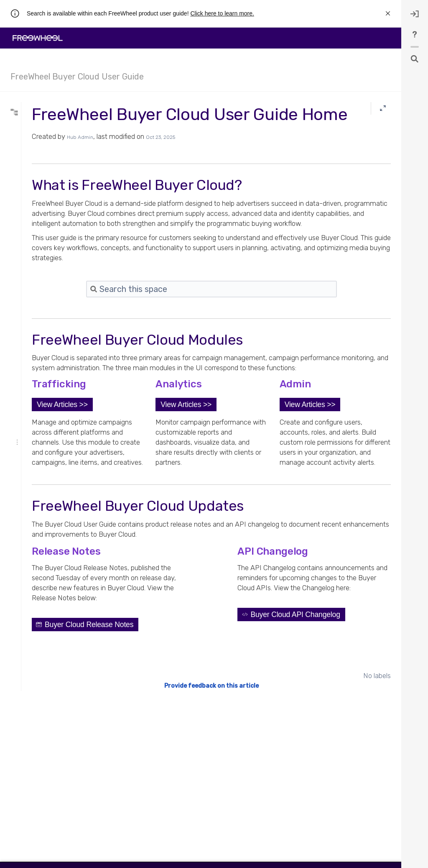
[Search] (61, 113)
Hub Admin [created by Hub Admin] (185, 158)
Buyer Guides (35, 252)
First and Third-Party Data (49, 263)
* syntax (37, 128)
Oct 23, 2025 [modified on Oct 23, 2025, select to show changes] (265, 158)
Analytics (30, 198)
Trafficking (31, 187)
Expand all (28, 164)
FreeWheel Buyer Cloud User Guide (77, 77)
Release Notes (36, 230)
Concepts (31, 220)
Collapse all (60, 164)
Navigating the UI (39, 176)
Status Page (33, 241)
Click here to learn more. (222, 13)
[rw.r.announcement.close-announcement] (388, 14)
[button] (167, 456)
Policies (29, 274)
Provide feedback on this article (264, 777)
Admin (27, 209)
